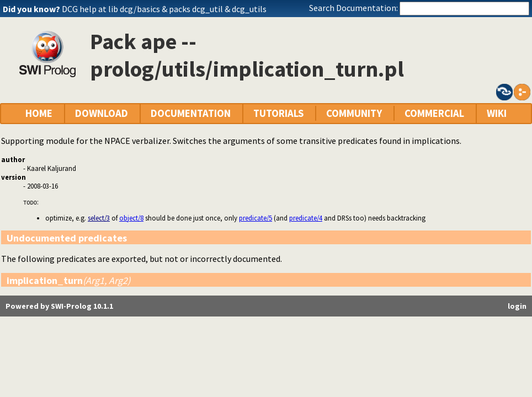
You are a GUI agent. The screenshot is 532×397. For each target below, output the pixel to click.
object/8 (131, 218)
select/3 (99, 218)
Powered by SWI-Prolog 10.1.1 (59, 306)
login (517, 306)
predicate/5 (256, 218)
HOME (39, 113)
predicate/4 (306, 218)
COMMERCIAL (434, 113)
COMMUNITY (354, 113)
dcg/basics (140, 9)
